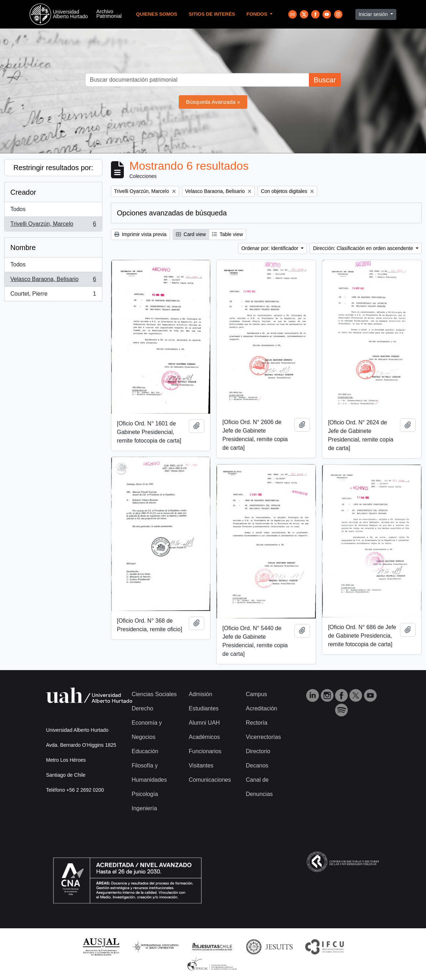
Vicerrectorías (263, 737)
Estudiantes (204, 708)
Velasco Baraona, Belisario (53, 281)
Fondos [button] (258, 14)
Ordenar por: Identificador (270, 248)
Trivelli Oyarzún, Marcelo (53, 225)
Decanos (257, 765)
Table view (227, 234)
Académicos (204, 737)
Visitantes (201, 765)
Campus (257, 694)
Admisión (201, 694)
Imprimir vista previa (140, 234)
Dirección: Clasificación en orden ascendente (364, 248)
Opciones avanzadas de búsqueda (172, 213)
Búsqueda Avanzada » (213, 102)
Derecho (142, 708)
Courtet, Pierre (53, 295)
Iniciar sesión (374, 14)
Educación (145, 751)
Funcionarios (205, 751)
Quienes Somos (157, 14)
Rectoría (257, 723)
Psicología (145, 794)
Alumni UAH (204, 723)
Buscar (325, 80)
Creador (23, 192)
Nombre (23, 247)
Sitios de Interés (212, 14)
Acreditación (262, 708)
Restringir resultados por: (53, 168)
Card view (191, 234)
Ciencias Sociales (154, 694)
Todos (18, 209)
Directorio (258, 751)
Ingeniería (144, 808)
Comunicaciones (210, 780)
